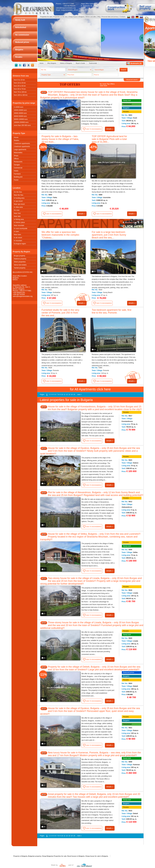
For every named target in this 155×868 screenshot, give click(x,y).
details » (110, 129)
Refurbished (127, 104)
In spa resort (18, 201)
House (16, 137)
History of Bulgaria (66, 63)
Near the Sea (19, 195)
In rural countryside (21, 228)
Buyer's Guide (80, 63)
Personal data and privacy (110, 17)
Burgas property (19, 256)
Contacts (123, 17)
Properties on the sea (60, 17)
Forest (16, 180)
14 (72, 395)
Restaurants (18, 162)
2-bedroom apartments (22, 146)
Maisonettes (18, 153)
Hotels (16, 171)
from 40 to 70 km (20, 89)
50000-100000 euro (21, 119)
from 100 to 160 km (21, 95)
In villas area (18, 207)
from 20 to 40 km (20, 86)
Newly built (127, 100)
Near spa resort (19, 204)
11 (64, 395)
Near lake (17, 216)
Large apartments (20, 150)
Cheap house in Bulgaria (76, 17)
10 (62, 395)
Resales (126, 112)
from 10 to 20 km (20, 83)
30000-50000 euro (20, 116)
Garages (17, 165)
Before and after (91, 17)
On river (17, 210)
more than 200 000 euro (22, 125)
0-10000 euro (19, 107)
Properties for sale (46, 17)
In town (16, 232)
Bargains (126, 108)
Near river (17, 213)
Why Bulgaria (52, 63)
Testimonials (93, 63)
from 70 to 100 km (20, 92)
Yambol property (20, 268)
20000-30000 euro (20, 113)
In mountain (18, 241)
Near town (18, 235)
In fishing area (19, 219)
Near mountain (19, 225)
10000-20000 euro (20, 110)
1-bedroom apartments (22, 143)
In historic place (19, 222)
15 (74, 395)
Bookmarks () (136, 63)
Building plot (18, 177)
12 (67, 395)
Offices (16, 159)
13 (69, 395)
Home (42, 63)
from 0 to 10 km (19, 80)
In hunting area (19, 198)
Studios (17, 140)
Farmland (17, 174)
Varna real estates (20, 265)
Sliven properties (20, 262)
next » (79, 395)
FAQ (99, 17)
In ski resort (18, 238)
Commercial (18, 168)
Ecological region (20, 244)
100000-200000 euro (21, 122)
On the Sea (18, 192)
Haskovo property (20, 259)
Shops (16, 156)
